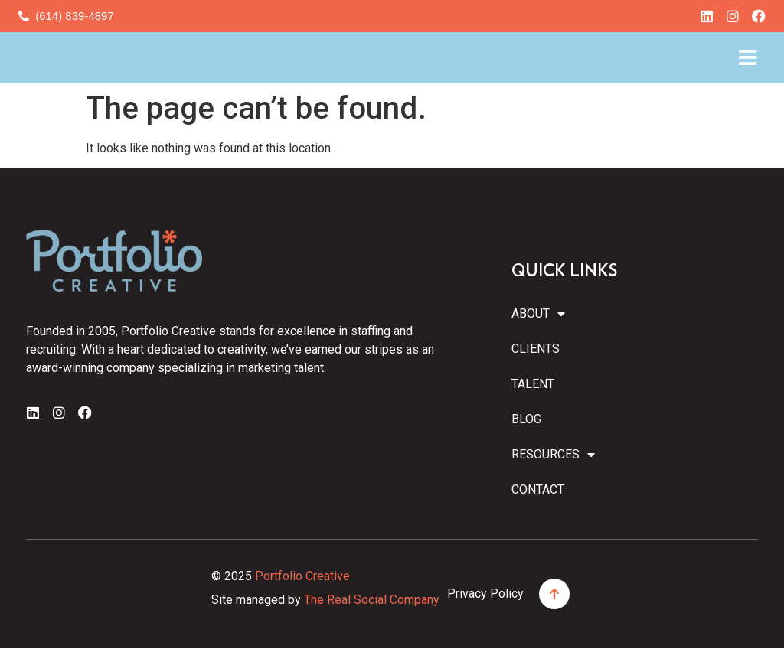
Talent (533, 408)
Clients (536, 373)
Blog (526, 444)
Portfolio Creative (302, 600)
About (538, 338)
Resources (552, 479)
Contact (538, 514)
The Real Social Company (372, 623)
